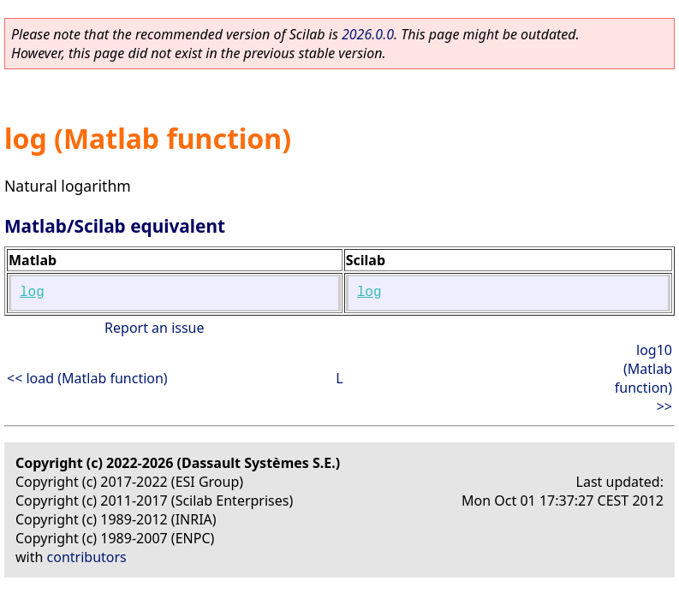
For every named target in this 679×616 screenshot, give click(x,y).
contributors (87, 557)
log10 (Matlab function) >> (643, 378)
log (32, 293)
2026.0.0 (368, 34)
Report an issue (154, 328)
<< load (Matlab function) (87, 378)
